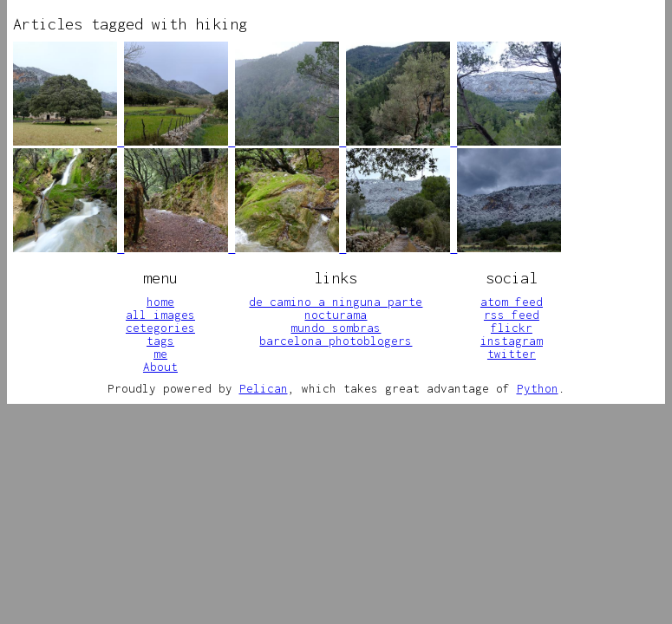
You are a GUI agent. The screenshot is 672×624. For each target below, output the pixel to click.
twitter (512, 354)
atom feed (512, 302)
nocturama (336, 315)
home (160, 302)
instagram (512, 341)
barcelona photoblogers (336, 341)
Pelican (264, 388)
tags (160, 341)
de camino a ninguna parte (336, 302)
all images (160, 315)
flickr (512, 328)
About (160, 367)
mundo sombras (336, 328)
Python (538, 388)
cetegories (160, 328)
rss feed (512, 315)
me (160, 354)
